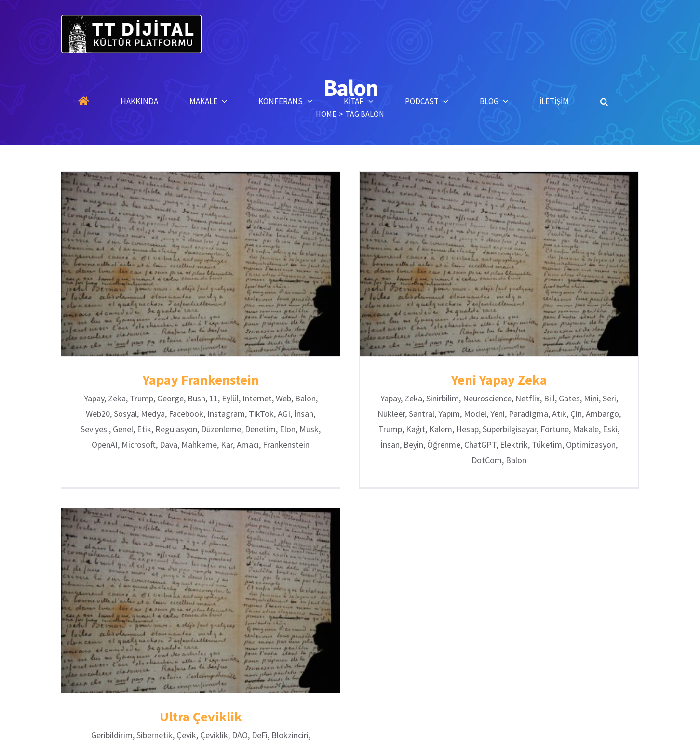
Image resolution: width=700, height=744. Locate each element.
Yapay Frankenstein (201, 380)
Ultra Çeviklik (216, 704)
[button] (604, 101)
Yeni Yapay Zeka (495, 380)
